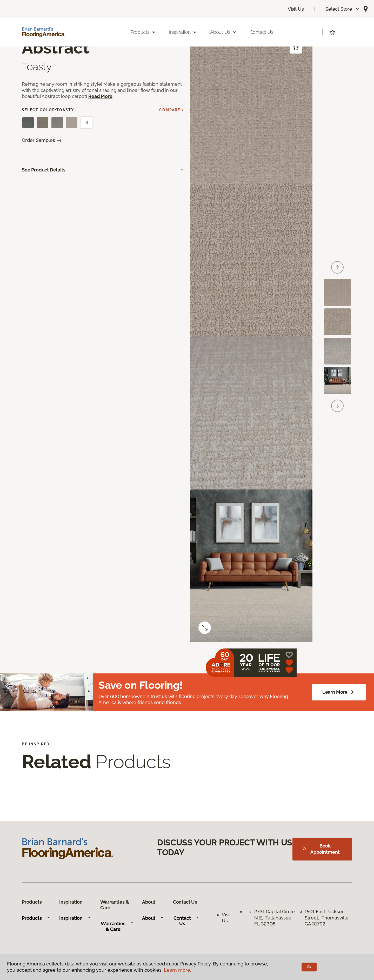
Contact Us (262, 32)
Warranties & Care (117, 926)
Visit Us (296, 9)
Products (36, 918)
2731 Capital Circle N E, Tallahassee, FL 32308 (275, 918)
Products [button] (143, 32)
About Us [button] (223, 32)
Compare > (172, 110)
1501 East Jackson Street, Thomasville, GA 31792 (327, 918)
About (153, 918)
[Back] (337, 267)
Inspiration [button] (183, 32)
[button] (342, 9)
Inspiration (75, 918)
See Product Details (44, 170)
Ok (309, 967)
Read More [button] (100, 96)
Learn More (339, 692)
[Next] (337, 406)
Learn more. (178, 970)
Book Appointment (321, 849)
